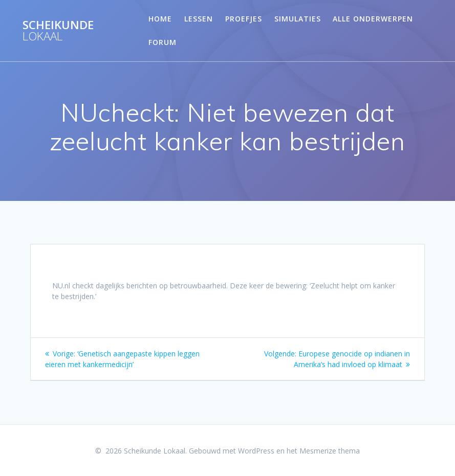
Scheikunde (58, 31)
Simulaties (298, 19)
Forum (162, 42)
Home (160, 19)
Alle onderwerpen (373, 19)
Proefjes (244, 19)
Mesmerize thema (330, 451)
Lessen (199, 19)
